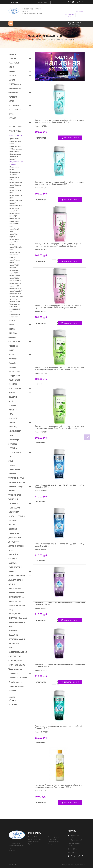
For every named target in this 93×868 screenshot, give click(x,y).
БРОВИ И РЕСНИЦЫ (17, 516)
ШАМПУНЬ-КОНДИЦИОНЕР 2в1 (15, 309)
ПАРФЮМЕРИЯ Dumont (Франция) (16, 591)
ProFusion (13, 410)
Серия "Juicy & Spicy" (14, 230)
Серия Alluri (14, 270)
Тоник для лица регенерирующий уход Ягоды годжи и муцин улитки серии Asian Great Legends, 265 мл (58, 245)
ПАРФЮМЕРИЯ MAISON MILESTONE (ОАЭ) (17, 605)
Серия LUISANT (15, 275)
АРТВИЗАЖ (13, 503)
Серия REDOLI (14, 278)
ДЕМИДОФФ (14, 542)
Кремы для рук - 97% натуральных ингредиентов (16, 149)
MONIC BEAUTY (15, 388)
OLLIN (11, 401)
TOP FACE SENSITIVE (17, 482)
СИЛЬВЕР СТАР (15, 656)
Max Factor (13, 359)
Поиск (81, 11)
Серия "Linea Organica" (14, 235)
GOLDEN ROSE (14, 342)
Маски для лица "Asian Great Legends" (15, 157)
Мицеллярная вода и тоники (16, 163)
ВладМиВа (13, 520)
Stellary (12, 465)
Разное (11, 648)
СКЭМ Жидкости (15, 661)
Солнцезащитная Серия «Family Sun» (16, 295)
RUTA (11, 435)
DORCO (11, 101)
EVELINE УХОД (14, 131)
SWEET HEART (14, 469)
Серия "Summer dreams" (15, 261)
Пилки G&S (13, 635)
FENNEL (12, 325)
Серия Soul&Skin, (16, 281)
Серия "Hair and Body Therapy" (15, 220)
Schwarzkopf (14, 440)
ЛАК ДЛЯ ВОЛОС (15, 580)
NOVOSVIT (13, 397)
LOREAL (12, 354)
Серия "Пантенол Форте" (15, 186)
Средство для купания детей (15, 300)
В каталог (62, 73)
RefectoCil (13, 418)
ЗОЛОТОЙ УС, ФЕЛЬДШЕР (14, 557)
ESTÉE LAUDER (15, 110)
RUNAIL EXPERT (15, 431)
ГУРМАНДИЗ (14, 533)
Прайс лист (32, 844)
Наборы (12, 180)
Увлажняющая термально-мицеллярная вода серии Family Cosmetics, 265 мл (59, 486)
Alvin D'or (12, 54)
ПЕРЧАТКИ (13, 631)
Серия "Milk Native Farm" (16, 248)
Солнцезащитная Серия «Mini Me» (15, 285)
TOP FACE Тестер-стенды (16, 489)
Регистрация (70, 14)
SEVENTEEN (13, 444)
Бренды (51, 844)
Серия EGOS (14, 273)
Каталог (31, 40)
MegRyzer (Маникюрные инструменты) (14, 371)
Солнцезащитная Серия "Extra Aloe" (16, 290)
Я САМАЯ (12, 690)
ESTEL (11, 114)
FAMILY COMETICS (42, 40)
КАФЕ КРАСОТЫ (15, 567)
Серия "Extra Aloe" (16, 206)
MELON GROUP (14, 380)
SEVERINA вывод (15, 452)
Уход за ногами (15, 304)
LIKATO (11, 350)
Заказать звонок (43, 3)
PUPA (11, 414)
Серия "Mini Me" (15, 252)
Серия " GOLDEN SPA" (15, 191)
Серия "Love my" (15, 239)
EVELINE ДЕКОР (15, 127)
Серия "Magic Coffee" (14, 243)
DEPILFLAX (13, 97)
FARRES (12, 320)
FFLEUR (12, 329)
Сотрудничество (53, 842)
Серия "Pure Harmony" (14, 256)
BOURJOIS (13, 76)
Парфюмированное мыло (17, 624)
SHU (10, 457)
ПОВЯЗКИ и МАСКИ (17, 639)
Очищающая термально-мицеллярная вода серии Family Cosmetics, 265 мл (59, 727)
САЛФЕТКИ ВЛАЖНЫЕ (18, 652)
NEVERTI (12, 393)
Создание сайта (68, 865)
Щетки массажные (16, 686)
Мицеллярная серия (14, 168)
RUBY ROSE (13, 427)
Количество (41, 138)
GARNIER (12, 337)
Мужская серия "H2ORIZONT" (15, 173)
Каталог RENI (33, 837)
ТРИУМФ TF (13, 673)
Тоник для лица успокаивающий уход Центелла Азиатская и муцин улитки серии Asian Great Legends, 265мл (59, 368)
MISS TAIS (13, 384)
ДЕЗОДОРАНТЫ (15, 538)
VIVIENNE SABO (15, 495)
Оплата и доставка (54, 837)
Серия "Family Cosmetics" (14, 210)
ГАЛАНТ (12, 525)
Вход (70, 16)
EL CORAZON (14, 105)
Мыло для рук (14, 177)
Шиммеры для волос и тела (15, 316)
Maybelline (13, 363)
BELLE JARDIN (14, 63)
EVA (10, 122)
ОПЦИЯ (12, 584)
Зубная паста (14, 139)
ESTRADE (12, 118)
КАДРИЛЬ (13, 563)
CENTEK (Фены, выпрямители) (15, 86)
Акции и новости (34, 842)
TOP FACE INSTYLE (16, 478)
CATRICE (12, 80)
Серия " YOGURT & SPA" (16, 197)
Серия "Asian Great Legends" (16, 202)
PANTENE (12, 405)
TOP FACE (12, 474)
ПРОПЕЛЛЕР (14, 644)
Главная (23, 40)
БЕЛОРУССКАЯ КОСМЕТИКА (14, 510)
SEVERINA (13, 448)
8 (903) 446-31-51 (76, 2)
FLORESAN (13, 333)
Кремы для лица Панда (15, 142)
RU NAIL (12, 423)
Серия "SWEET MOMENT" (14, 266)
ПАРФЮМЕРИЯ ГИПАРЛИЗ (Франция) (18, 616)
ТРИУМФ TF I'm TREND (18, 678)
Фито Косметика (15, 682)
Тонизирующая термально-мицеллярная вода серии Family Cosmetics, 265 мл (60, 604)
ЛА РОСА (12, 571)
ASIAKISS (12, 59)
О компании (52, 839)
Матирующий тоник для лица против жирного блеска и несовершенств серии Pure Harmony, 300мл (58, 786)
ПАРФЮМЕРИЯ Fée (16, 597)
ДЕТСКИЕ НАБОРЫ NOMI (16, 548)
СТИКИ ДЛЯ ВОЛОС (17, 665)
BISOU (11, 67)
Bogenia (12, 71)
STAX (11, 461)
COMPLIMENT (14, 93)
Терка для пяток (15, 669)
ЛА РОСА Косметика (17, 576)
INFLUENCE (13, 346)
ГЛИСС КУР (13, 529)
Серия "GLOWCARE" (16, 182)
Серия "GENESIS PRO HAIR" (15, 215)
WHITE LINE (13, 499)
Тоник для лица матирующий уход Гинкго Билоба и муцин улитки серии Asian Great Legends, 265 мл (59, 121)
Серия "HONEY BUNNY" (15, 225)
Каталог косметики (35, 839)
